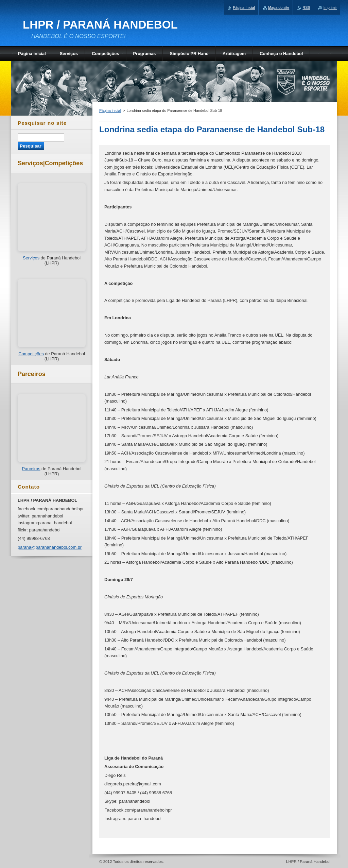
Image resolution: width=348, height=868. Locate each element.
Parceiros (31, 469)
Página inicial (110, 110)
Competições (31, 354)
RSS (306, 7)
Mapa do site (279, 7)
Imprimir (330, 7)
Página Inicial (244, 7)
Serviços (31, 258)
